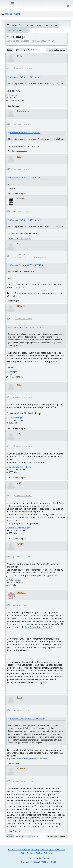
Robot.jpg (12, 95)
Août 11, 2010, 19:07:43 (21, 124)
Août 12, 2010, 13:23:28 (24, 319)
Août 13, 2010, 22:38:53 (24, 397)
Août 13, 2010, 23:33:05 (24, 496)
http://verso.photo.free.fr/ (19, 238)
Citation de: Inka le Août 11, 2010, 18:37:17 (25, 77)
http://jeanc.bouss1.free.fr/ (39, 627)
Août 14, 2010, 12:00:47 (21, 605)
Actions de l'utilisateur (56, 50)
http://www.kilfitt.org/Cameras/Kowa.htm (27, 759)
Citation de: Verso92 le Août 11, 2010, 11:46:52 (27, 327)
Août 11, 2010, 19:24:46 (21, 211)
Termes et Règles (34, 853)
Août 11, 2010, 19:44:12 (21, 255)
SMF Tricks (44, 858)
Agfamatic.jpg (14, 580)
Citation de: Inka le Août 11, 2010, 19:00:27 (25, 178)
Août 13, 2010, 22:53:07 (24, 446)
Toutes (33, 50)
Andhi (21, 544)
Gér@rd (22, 592)
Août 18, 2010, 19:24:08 (21, 710)
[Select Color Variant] (68, 6)
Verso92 (22, 198)
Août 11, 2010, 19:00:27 (24, 68)
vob (19, 156)
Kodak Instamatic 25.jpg (18, 528)
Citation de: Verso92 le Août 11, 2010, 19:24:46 (27, 265)
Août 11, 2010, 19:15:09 (21, 169)
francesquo (24, 111)
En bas (10, 50)
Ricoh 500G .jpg (14, 417)
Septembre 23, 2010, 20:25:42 (23, 781)
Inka (20, 56)
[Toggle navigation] (13, 4)
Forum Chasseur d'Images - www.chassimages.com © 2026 (36, 849)
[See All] (8, 25)
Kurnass (22, 768)
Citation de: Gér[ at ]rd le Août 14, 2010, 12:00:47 (27, 719)
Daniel (21, 306)
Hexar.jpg (12, 372)
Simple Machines (48, 862)
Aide (23, 853)
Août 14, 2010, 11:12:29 (24, 557)
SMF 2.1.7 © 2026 (30, 862)
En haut (10, 836)
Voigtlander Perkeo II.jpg (18, 467)
